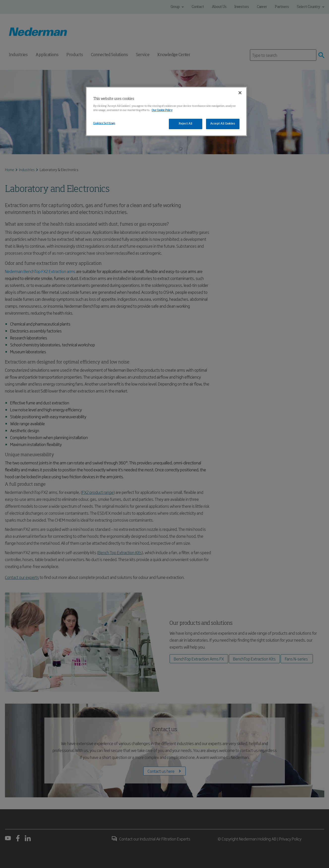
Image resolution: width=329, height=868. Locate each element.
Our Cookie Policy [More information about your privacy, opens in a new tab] (162, 110)
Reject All (186, 124)
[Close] (240, 93)
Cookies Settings (104, 123)
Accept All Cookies (223, 124)
